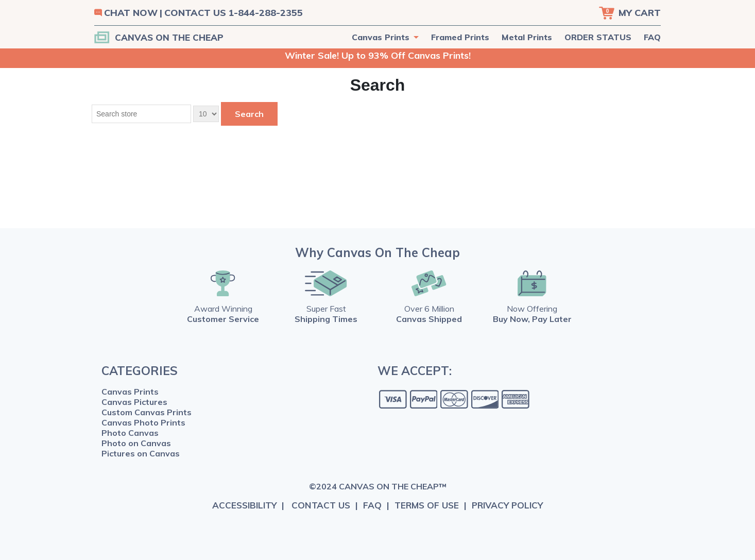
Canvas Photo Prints (143, 422)
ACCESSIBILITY (244, 505)
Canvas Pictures (134, 402)
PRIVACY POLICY (507, 505)
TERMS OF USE (427, 505)
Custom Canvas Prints (147, 412)
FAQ (652, 37)
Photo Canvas (130, 433)
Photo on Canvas (136, 443)
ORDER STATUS (598, 37)
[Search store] (141, 114)
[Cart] (630, 13)
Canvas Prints (130, 392)
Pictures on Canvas (141, 453)
